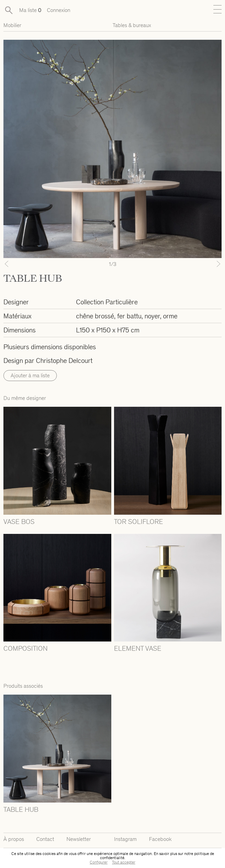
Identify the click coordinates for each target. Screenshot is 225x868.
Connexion (59, 10)
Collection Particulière (107, 302)
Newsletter (79, 839)
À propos (14, 839)
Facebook (160, 839)
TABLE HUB (21, 809)
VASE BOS (19, 522)
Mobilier (12, 25)
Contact (45, 839)
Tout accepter (124, 862)
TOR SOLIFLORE (139, 522)
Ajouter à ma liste (30, 375)
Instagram (125, 839)
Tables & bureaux (132, 25)
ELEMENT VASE (138, 648)
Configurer (99, 862)
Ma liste (30, 10)
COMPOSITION (26, 648)
